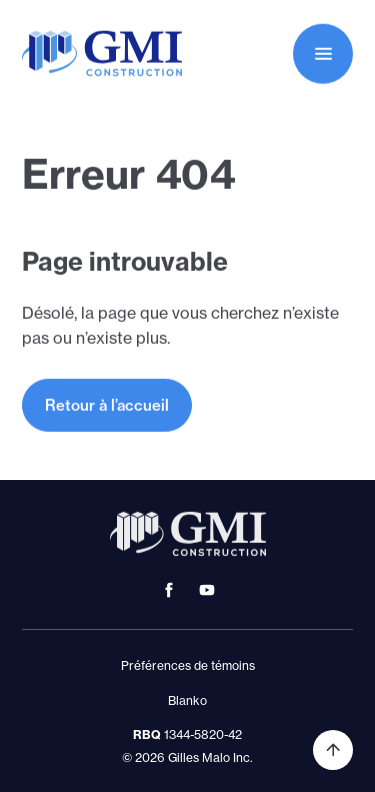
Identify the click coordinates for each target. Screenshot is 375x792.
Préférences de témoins (188, 665)
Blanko (187, 700)
